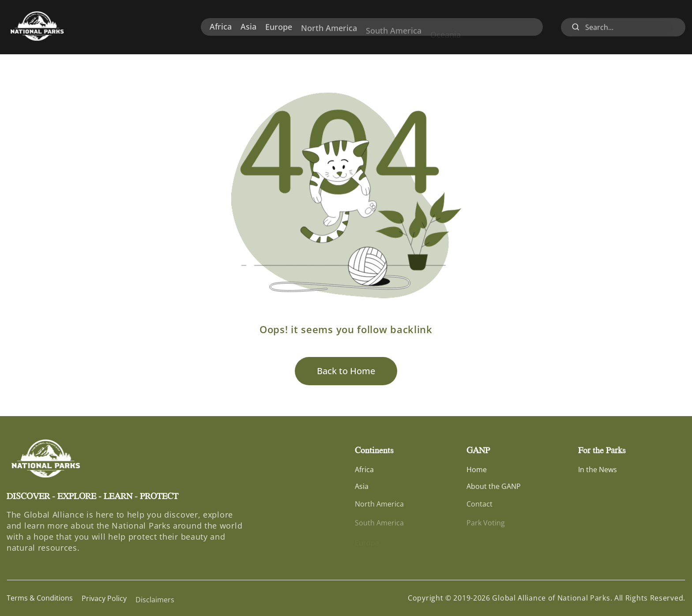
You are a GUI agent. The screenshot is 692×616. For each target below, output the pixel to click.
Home (477, 470)
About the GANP (494, 488)
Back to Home (346, 371)
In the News (598, 470)
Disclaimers (155, 605)
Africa (221, 27)
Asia (248, 28)
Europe (279, 30)
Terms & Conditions (40, 599)
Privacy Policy (104, 601)
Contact (480, 508)
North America (329, 33)
